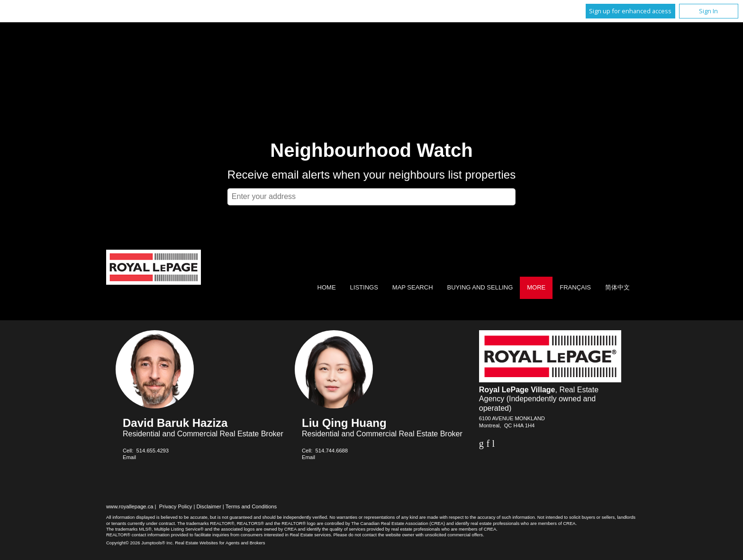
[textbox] (371, 197)
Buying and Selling (480, 287)
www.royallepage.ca (130, 506)
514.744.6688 (332, 451)
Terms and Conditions (251, 506)
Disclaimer (209, 506)
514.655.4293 (153, 451)
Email (129, 457)
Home (327, 287)
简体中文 (617, 287)
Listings (364, 287)
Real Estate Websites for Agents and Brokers (220, 543)
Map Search (413, 287)
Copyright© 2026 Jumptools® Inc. (140, 543)
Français (575, 287)
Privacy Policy (176, 506)
